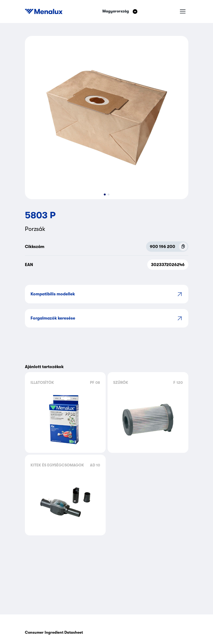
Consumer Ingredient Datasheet (54, 633)
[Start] (44, 11)
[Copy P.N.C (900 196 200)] (183, 247)
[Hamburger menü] (183, 11)
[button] (105, 194)
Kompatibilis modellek (107, 294)
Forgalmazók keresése (107, 318)
